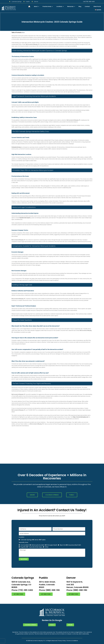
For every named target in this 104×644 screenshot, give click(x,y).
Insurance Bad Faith (75, 545)
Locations (60, 7)
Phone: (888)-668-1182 (49, 590)
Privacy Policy (62, 641)
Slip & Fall (63, 545)
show (23, 33)
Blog (80, 6)
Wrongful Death (52, 545)
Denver (37, 540)
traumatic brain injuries (25, 218)
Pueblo (43, 540)
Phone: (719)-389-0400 (22, 590)
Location (22, 537)
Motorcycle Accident (38, 545)
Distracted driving (16, 147)
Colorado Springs (26, 540)
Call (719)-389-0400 (89, 2)
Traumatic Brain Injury (35, 547)
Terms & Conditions (72, 641)
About (36, 7)
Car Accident (25, 545)
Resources (71, 7)
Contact (87, 6)
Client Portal (97, 6)
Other (47, 547)
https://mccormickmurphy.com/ (81, 417)
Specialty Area (23, 542)
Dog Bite (23, 547)
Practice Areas (48, 7)
